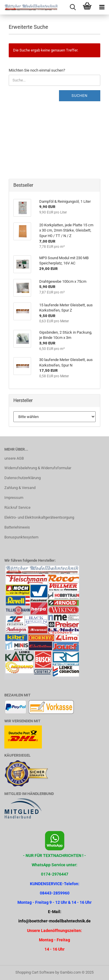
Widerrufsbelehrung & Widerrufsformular (38, 468)
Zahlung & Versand (20, 488)
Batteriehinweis (17, 527)
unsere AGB (14, 458)
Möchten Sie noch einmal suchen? (37, 70)
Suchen (79, 96)
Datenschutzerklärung (23, 478)
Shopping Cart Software (35, 972)
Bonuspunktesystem (21, 537)
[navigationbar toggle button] (102, 7)
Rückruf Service (17, 507)
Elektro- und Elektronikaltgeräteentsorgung (39, 517)
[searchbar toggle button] (73, 7)
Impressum (14, 498)
